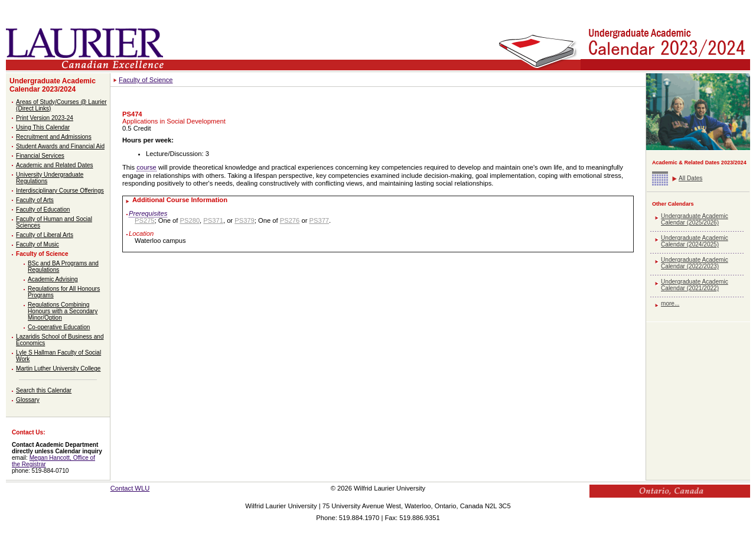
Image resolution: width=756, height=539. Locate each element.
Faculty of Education (43, 210)
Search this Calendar (44, 390)
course (146, 167)
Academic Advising (53, 279)
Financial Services (40, 156)
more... (670, 303)
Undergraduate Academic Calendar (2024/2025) (695, 241)
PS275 (145, 220)
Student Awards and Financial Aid (60, 146)
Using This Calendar (43, 127)
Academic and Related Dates (55, 165)
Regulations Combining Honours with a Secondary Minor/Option (63, 311)
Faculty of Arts (35, 200)
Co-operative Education (59, 327)
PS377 (319, 220)
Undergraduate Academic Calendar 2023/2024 (53, 85)
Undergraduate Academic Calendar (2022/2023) (695, 263)
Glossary (28, 400)
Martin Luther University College (58, 368)
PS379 (245, 220)
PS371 (213, 220)
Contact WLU (130, 488)
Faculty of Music (38, 244)
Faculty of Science (42, 254)
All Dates (690, 178)
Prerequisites (148, 213)
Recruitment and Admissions (54, 137)
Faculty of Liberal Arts (45, 235)
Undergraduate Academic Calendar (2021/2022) (695, 285)
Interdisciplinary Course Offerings (60, 191)
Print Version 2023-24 (45, 118)
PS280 (190, 220)
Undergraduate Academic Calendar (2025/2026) (695, 219)
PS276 (290, 220)
